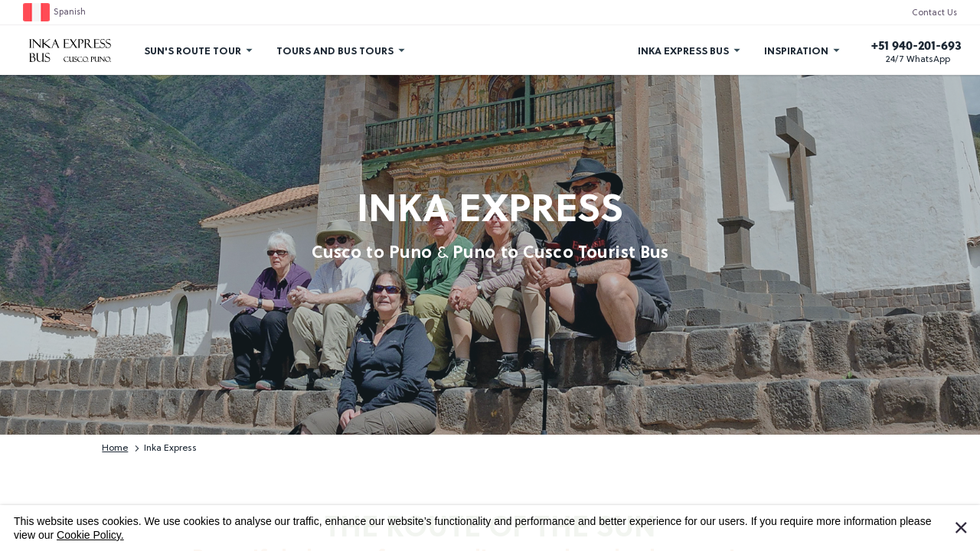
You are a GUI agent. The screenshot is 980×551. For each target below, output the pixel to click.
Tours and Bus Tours (335, 50)
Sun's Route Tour (193, 50)
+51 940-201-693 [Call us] (916, 45)
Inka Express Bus (683, 50)
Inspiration (796, 50)
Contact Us (934, 13)
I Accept (970, 524)
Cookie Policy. (90, 535)
